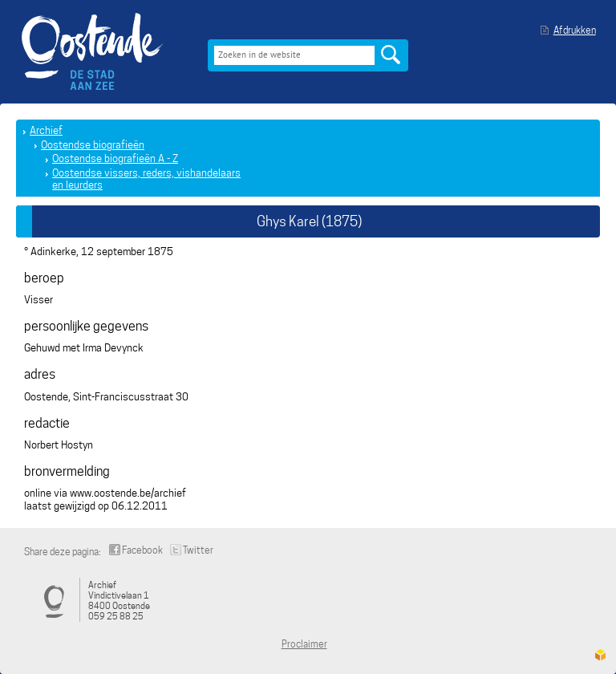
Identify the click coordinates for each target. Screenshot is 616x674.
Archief (46, 130)
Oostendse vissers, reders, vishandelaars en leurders (146, 179)
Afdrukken (575, 30)
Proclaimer (304, 644)
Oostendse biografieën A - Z (115, 158)
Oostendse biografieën (93, 145)
